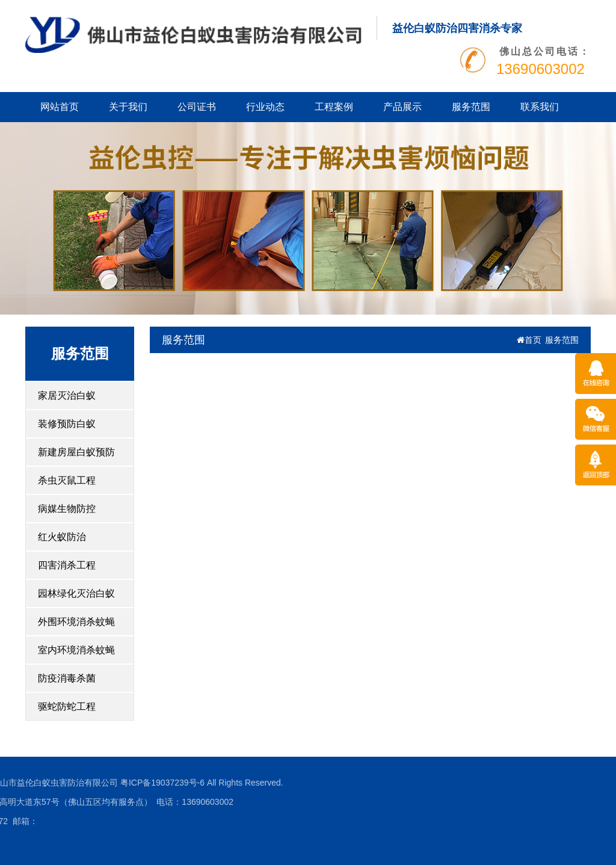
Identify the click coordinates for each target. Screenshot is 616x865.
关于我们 (128, 107)
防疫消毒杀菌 (67, 678)
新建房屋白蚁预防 (76, 452)
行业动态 (265, 107)
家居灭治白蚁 (67, 396)
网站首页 (60, 107)
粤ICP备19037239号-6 (94, 783)
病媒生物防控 (67, 509)
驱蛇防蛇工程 (67, 706)
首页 (529, 340)
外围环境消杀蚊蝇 (76, 622)
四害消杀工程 (67, 565)
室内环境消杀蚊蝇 (76, 650)
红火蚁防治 (62, 537)
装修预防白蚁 (67, 424)
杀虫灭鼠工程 (67, 480)
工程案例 (334, 107)
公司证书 (197, 107)
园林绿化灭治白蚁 (76, 593)
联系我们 (540, 107)
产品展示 (402, 107)
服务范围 (471, 107)
